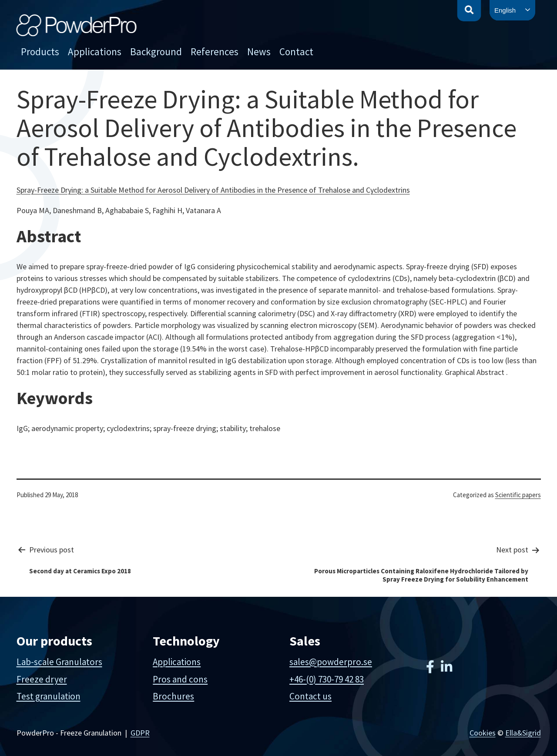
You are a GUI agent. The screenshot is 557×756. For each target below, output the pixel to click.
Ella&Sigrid (523, 733)
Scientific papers (518, 495)
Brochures (173, 696)
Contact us (310, 696)
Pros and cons (180, 679)
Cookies (483, 733)
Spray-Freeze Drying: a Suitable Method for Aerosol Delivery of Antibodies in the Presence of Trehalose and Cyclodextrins (213, 190)
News (259, 52)
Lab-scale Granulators (59, 662)
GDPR (140, 733)
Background (156, 52)
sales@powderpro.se (331, 662)
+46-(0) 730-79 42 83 (327, 679)
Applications (95, 52)
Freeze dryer (42, 679)
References (215, 52)
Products (40, 52)
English (505, 10)
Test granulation (49, 696)
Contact (296, 52)
